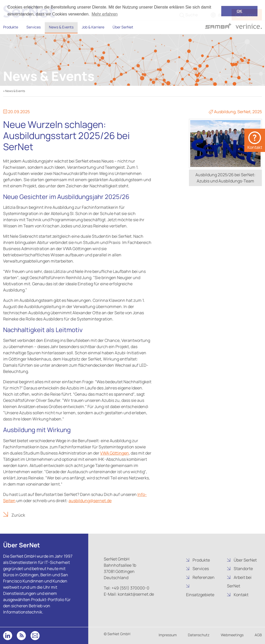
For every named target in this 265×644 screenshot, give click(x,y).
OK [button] (239, 11)
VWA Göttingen (115, 453)
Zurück (18, 515)
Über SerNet (123, 27)
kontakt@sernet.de (135, 594)
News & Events (61, 27)
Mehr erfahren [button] (105, 14)
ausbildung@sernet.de (90, 501)
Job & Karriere (93, 27)
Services (34, 27)
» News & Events (14, 91)
